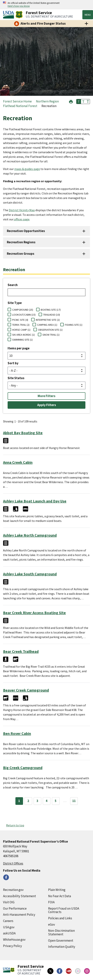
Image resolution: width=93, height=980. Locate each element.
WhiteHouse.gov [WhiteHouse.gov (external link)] (14, 940)
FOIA (51, 902)
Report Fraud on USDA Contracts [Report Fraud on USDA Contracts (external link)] (64, 910)
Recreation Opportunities (26, 231)
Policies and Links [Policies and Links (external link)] (60, 918)
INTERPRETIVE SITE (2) (48, 320)
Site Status (16, 378)
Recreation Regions (21, 242)
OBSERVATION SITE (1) (50, 330)
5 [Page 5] (56, 801)
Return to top (15, 825)
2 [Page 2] (28, 801)
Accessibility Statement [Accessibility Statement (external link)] (19, 896)
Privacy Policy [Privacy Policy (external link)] (12, 946)
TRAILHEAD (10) (52, 315)
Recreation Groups (21, 254)
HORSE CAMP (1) (21, 330)
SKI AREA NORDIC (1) (23, 335)
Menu (88, 15)
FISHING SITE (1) (74, 325)
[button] (71, 101)
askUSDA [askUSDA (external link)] (9, 933)
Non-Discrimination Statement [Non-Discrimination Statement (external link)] (61, 932)
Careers (8, 921)
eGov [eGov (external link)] (52, 924)
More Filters (46, 396)
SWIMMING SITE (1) (22, 340)
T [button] (79, 102)
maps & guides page (27, 169)
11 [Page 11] (74, 801)
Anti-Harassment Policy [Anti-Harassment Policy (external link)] (19, 915)
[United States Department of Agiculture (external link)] (9, 15)
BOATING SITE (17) (51, 310)
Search (13, 285)
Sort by (13, 363)
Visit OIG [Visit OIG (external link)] (9, 902)
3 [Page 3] (37, 801)
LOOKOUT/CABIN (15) (24, 315)
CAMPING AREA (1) (47, 325)
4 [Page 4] (46, 801)
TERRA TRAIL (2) (21, 325)
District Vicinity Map (22, 210)
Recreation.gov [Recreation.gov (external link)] (13, 890)
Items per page (19, 348)
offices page (21, 219)
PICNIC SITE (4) (20, 320)
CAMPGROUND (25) (23, 310)
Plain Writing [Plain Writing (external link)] (57, 890)
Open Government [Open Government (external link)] (61, 941)
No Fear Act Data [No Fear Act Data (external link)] (60, 896)
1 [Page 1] (19, 801)
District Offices (13, 863)
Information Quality (62, 947)
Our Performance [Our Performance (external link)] (15, 908)
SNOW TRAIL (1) (51, 335)
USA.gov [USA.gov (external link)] (9, 927)
